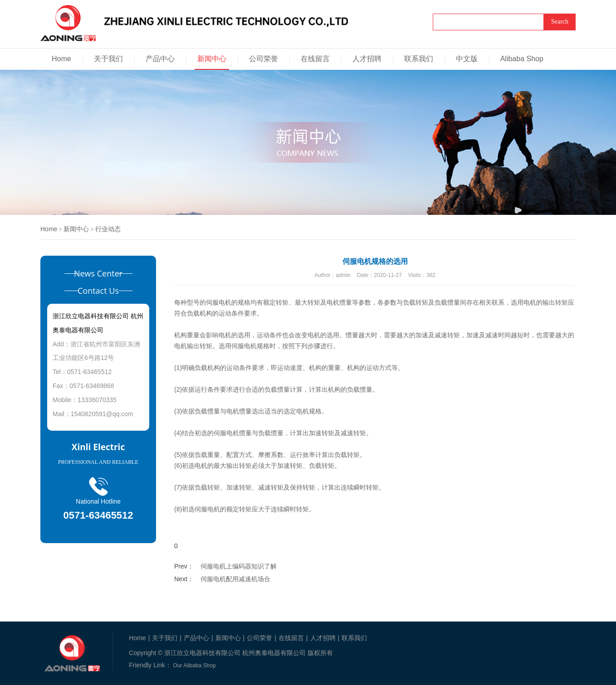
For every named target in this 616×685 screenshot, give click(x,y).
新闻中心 (212, 59)
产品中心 (160, 59)
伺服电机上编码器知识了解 (239, 566)
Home (61, 59)
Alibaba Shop (522, 59)
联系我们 (419, 59)
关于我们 (108, 59)
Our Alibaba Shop (195, 666)
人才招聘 (367, 59)
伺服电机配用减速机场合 (235, 579)
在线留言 (315, 59)
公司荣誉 (264, 59)
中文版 (467, 59)
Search (560, 22)
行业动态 (108, 229)
